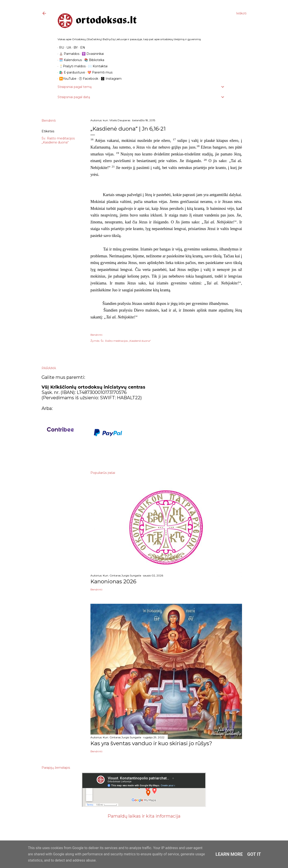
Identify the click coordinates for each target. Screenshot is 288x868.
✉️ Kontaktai (96, 66)
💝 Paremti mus (98, 72)
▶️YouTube (66, 79)
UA (67, 48)
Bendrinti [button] (49, 121)
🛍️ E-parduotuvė (70, 72)
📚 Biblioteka (93, 60)
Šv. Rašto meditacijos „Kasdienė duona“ (58, 140)
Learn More (229, 854)
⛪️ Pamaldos (68, 54)
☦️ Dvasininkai (91, 54)
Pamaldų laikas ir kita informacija (144, 816)
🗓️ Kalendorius (69, 60)
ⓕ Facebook (87, 79)
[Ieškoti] (241, 13)
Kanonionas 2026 (113, 581)
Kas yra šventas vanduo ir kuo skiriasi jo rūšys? (151, 743)
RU (60, 48)
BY (74, 48)
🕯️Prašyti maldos (71, 66)
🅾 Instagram (110, 79)
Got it (254, 854)
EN (81, 48)
